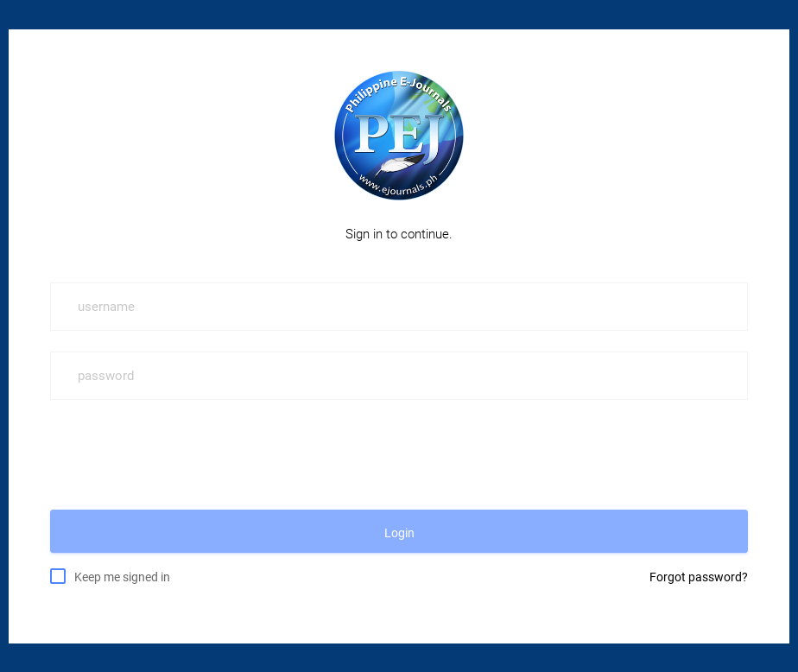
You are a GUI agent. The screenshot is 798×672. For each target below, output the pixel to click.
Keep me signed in (122, 576)
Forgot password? (699, 577)
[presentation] (181, 454)
